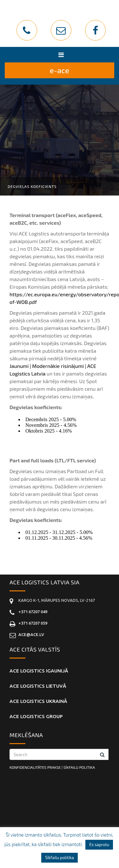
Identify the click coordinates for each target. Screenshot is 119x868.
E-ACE (60, 70)
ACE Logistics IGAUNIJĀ (39, 671)
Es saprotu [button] (99, 845)
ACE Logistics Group (36, 716)
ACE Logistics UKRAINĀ (38, 701)
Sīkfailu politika (60, 858)
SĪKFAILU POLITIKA (79, 767)
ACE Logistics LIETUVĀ (38, 686)
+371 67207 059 (33, 623)
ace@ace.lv (31, 634)
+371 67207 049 (33, 612)
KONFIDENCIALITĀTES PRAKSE (35, 767)
